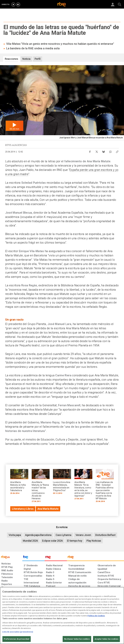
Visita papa (15, 535)
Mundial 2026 (30, 541)
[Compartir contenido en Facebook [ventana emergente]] (90, 151)
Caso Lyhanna (63, 535)
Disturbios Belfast (105, 535)
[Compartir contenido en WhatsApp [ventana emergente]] (110, 151)
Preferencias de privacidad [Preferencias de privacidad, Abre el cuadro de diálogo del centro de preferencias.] (17, 639)
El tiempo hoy (75, 541)
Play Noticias (94, 541)
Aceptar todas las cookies (106, 639)
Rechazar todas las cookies (77, 639)
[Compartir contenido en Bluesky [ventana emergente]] (104, 151)
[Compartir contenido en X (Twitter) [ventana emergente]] (97, 151)
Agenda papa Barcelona (38, 535)
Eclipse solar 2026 (52, 541)
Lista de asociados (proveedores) (18, 632)
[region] (62, 616)
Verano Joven (83, 535)
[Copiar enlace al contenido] (117, 151)
